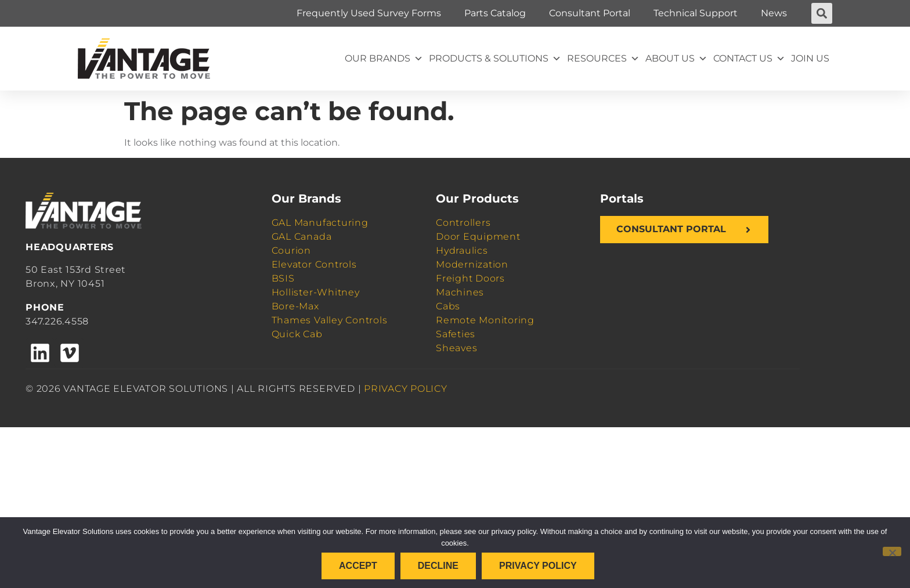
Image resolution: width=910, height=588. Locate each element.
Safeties (456, 334)
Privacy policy (538, 566)
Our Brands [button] (384, 59)
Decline (438, 566)
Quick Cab (297, 334)
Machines (460, 292)
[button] (822, 13)
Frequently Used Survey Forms (369, 13)
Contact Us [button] (749, 59)
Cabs (448, 306)
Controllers (463, 223)
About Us (676, 59)
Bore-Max (295, 306)
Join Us (810, 58)
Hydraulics (462, 250)
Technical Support (696, 13)
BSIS (283, 278)
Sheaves (456, 348)
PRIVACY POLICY (406, 389)
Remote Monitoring (485, 320)
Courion (291, 250)
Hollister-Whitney (316, 292)
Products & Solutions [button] (495, 59)
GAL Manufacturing (320, 223)
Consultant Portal (590, 13)
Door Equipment (478, 237)
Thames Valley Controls (330, 320)
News (774, 13)
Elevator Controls (314, 264)
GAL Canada (302, 237)
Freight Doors (470, 278)
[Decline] (892, 551)
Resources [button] (603, 59)
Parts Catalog (495, 13)
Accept (358, 566)
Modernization (472, 264)
